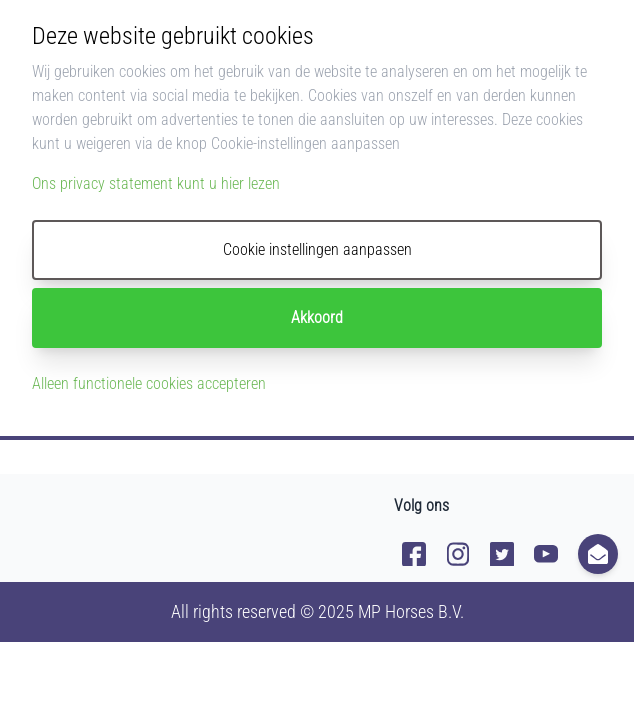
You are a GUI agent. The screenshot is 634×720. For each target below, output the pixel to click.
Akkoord (317, 317)
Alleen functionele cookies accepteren (149, 383)
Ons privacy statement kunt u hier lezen (156, 183)
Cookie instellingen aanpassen (317, 249)
